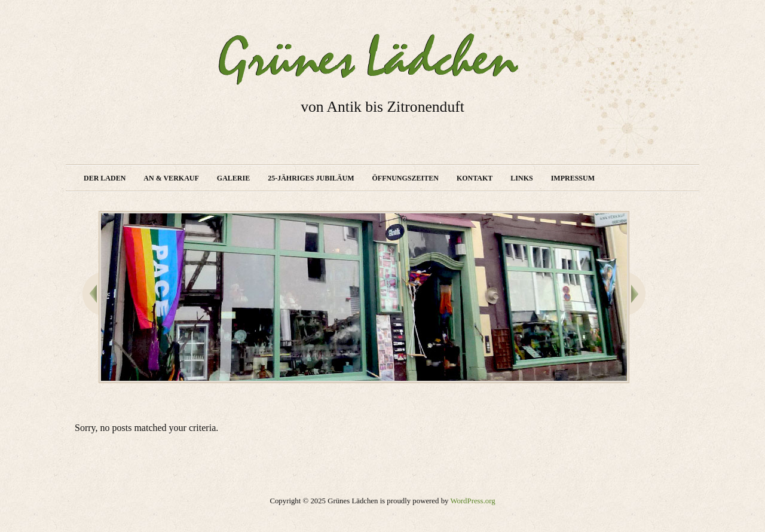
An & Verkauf (171, 178)
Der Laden (105, 178)
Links (521, 178)
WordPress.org (472, 501)
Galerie (233, 178)
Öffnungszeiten (406, 178)
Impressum (573, 178)
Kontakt (475, 178)
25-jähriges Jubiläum (311, 178)
